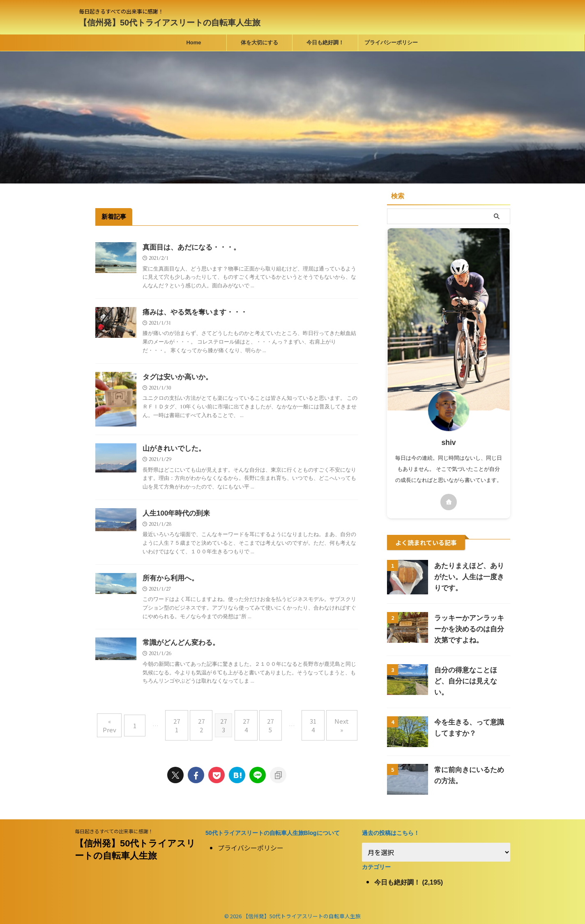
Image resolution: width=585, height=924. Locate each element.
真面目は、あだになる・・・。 (189, 247)
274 (246, 720)
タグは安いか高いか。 (175, 378)
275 (267, 720)
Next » (330, 720)
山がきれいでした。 (172, 449)
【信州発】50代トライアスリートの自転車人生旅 (170, 23)
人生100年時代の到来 (174, 515)
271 (184, 720)
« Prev (123, 720)
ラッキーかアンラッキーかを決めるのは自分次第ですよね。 (471, 629)
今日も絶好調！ (325, 42)
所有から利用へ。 (169, 580)
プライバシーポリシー (391, 42)
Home (193, 42)
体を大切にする (259, 42)
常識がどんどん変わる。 (179, 645)
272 (205, 720)
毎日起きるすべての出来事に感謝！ (114, 827)
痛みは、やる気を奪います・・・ (192, 313)
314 (305, 720)
